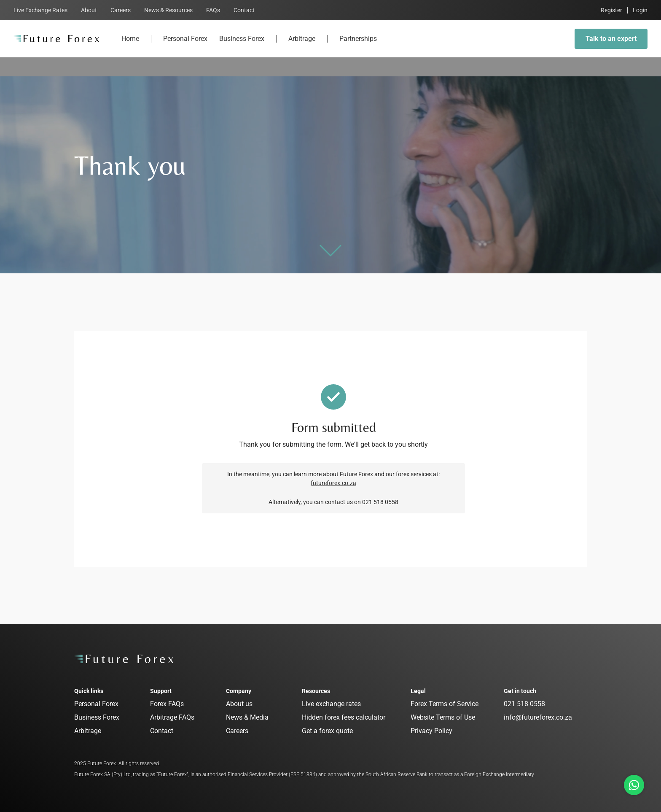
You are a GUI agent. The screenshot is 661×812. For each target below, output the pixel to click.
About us (239, 704)
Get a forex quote (327, 731)
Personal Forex (185, 46)
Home (130, 46)
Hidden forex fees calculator (344, 717)
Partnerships (358, 46)
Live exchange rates (331, 704)
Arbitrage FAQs (172, 717)
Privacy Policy (431, 731)
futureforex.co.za (333, 483)
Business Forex (242, 46)
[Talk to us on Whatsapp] (634, 785)
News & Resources (168, 10)
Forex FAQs (167, 704)
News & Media (247, 717)
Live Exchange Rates (40, 10)
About (89, 10)
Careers (121, 10)
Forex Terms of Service (445, 704)
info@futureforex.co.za (538, 717)
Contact (244, 10)
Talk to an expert (611, 39)
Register (611, 10)
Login (640, 10)
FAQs (213, 10)
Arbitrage (302, 46)
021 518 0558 (524, 704)
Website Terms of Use (443, 717)
